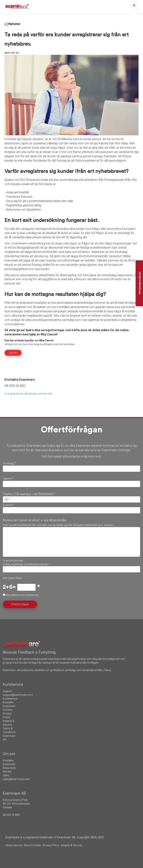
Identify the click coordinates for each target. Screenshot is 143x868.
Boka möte (9, 768)
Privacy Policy (51, 845)
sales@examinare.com (16, 779)
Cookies (8, 710)
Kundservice (10, 699)
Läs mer (13, 353)
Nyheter (12, 24)
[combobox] (7, 499)
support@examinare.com (18, 695)
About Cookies (32, 845)
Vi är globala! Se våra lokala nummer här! (28, 394)
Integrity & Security (71, 845)
